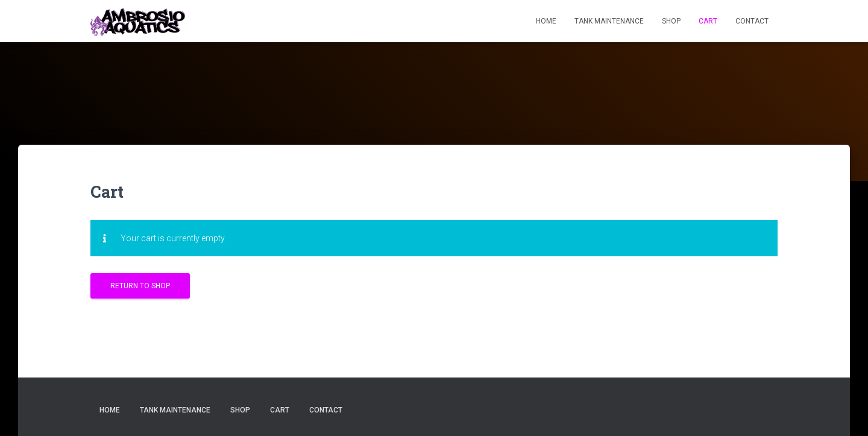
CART (708, 21)
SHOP (671, 21)
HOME (546, 21)
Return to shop (140, 286)
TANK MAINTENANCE (609, 21)
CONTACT (752, 21)
